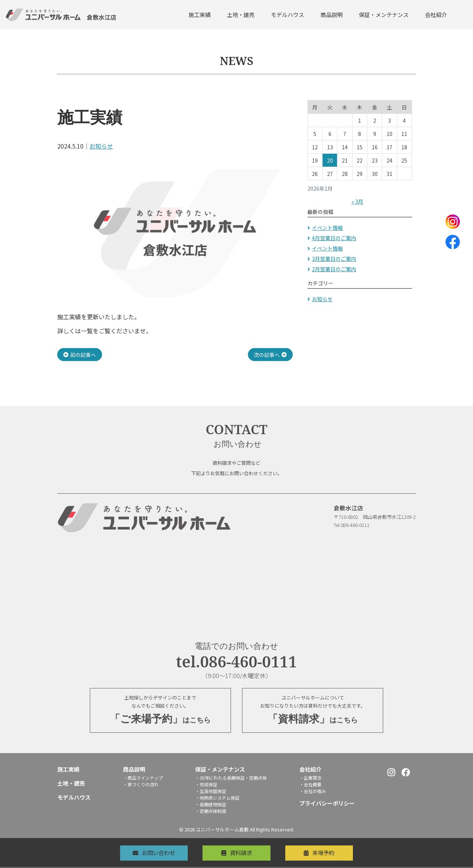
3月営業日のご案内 (334, 259)
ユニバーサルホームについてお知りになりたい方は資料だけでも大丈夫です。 (313, 711)
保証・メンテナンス (384, 15)
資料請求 (241, 852)
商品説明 (331, 15)
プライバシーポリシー (327, 804)
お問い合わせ (153, 852)
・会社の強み (313, 792)
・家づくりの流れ (141, 785)
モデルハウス (287, 15)
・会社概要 (310, 785)
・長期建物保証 (211, 805)
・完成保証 (206, 785)
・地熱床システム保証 (217, 799)
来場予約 (330, 852)
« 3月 (357, 201)
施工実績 (200, 15)
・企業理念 (310, 779)
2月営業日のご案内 (334, 269)
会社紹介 (436, 15)
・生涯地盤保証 (211, 792)
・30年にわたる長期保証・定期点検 (231, 779)
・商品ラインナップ (143, 779)
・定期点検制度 (211, 812)
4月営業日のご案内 (334, 238)
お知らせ (101, 146)
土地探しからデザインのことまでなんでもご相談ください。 (160, 711)
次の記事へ (267, 354)
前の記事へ (83, 354)
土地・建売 (241, 15)
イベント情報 (327, 228)
